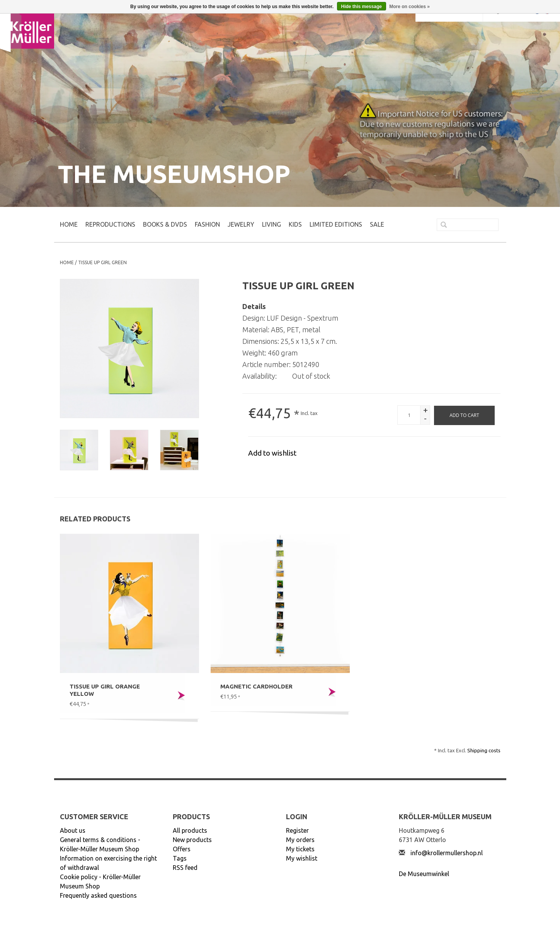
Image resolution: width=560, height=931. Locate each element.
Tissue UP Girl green (102, 262)
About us (73, 830)
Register (297, 830)
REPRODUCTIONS (110, 224)
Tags (180, 858)
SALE (377, 224)
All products (190, 830)
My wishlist (302, 858)
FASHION (207, 224)
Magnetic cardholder (256, 686)
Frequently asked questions (98, 895)
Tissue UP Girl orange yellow (105, 690)
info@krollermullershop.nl (447, 853)
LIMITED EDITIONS (336, 224)
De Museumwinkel (424, 874)
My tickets (300, 849)
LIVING (271, 224)
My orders (300, 840)
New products (192, 840)
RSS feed (185, 868)
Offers (182, 849)
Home (69, 224)
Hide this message (362, 7)
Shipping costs (484, 750)
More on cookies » (409, 7)
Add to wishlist (272, 453)
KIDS (295, 224)
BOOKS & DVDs (165, 224)
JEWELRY (241, 224)
